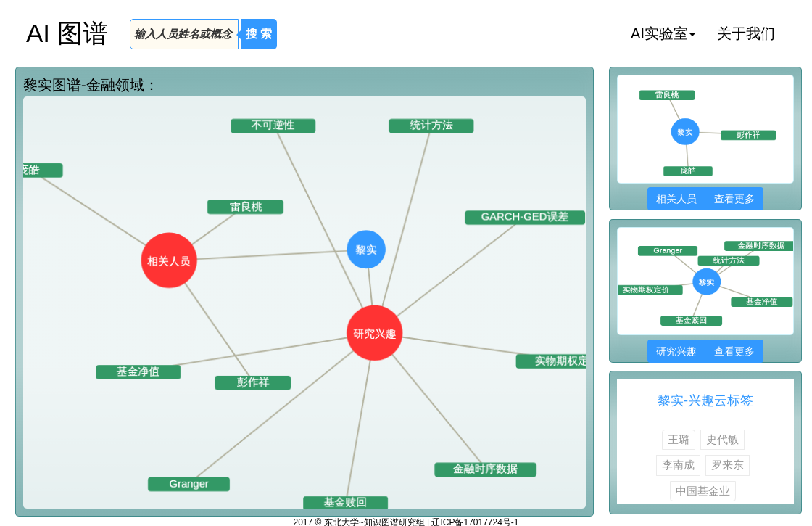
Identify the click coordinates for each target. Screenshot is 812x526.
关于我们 (746, 33)
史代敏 (722, 439)
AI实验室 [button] (663, 33)
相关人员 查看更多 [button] (705, 199)
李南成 (678, 465)
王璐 (679, 439)
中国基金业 (703, 491)
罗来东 (728, 465)
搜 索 (259, 34)
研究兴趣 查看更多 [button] (705, 351)
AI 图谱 (67, 33)
